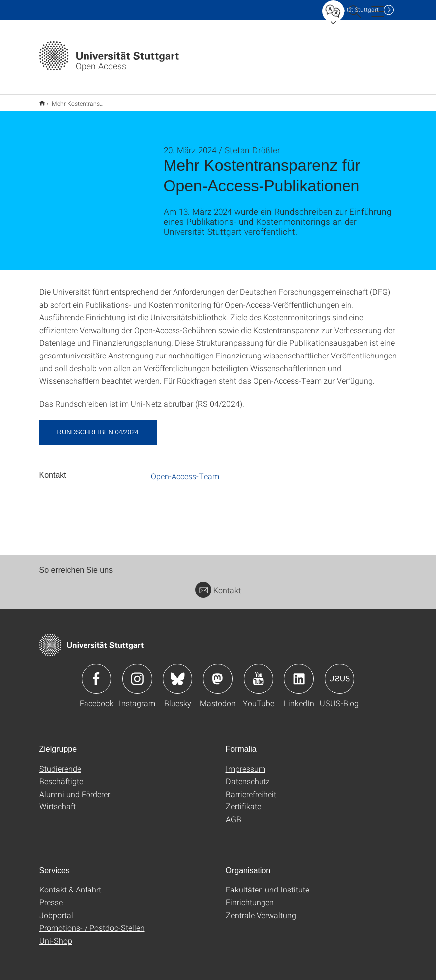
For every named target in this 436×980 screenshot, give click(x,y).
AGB (233, 813)
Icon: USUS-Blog (340, 672)
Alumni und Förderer (75, 787)
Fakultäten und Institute (267, 883)
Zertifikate (243, 800)
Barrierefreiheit (251, 787)
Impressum (246, 762)
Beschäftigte (61, 774)
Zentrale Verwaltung (261, 909)
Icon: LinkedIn (299, 672)
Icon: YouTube (259, 672)
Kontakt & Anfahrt (70, 883)
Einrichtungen (250, 896)
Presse (51, 896)
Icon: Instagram (137, 672)
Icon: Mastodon (218, 672)
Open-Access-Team (185, 470)
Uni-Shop (56, 934)
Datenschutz (248, 774)
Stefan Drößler (253, 143)
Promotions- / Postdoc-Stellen (92, 921)
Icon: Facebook (96, 672)
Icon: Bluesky (177, 672)
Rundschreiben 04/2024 (98, 425)
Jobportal (56, 909)
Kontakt (218, 583)
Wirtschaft (57, 800)
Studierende (60, 762)
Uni (352, 10)
